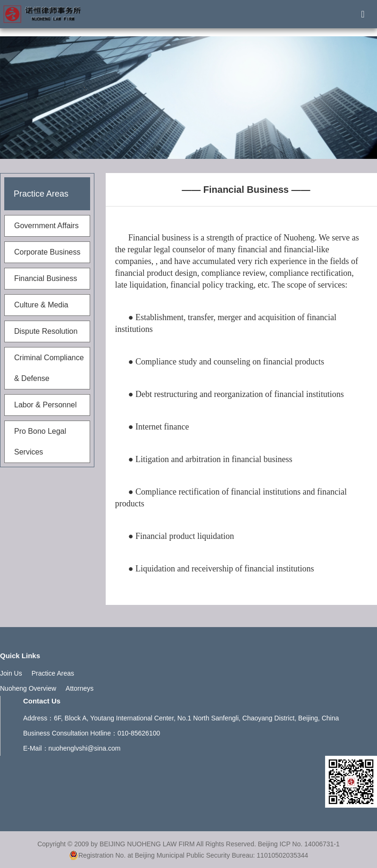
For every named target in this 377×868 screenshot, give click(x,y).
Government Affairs (46, 226)
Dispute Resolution (46, 331)
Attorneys (80, 688)
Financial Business (46, 278)
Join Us (11, 673)
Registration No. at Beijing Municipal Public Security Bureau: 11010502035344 (188, 855)
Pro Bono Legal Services (40, 442)
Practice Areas (53, 673)
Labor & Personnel (46, 405)
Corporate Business (47, 252)
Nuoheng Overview (28, 688)
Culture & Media (41, 305)
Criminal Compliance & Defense (49, 368)
